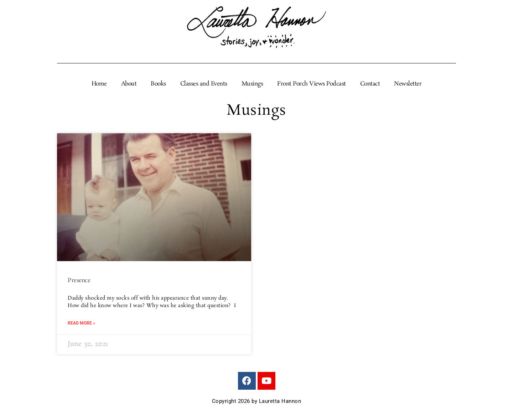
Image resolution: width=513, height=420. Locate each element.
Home (99, 84)
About (129, 84)
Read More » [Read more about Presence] (81, 323)
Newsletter (408, 84)
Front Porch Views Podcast (312, 84)
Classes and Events (204, 84)
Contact (370, 84)
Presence (79, 281)
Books (158, 84)
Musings (252, 84)
